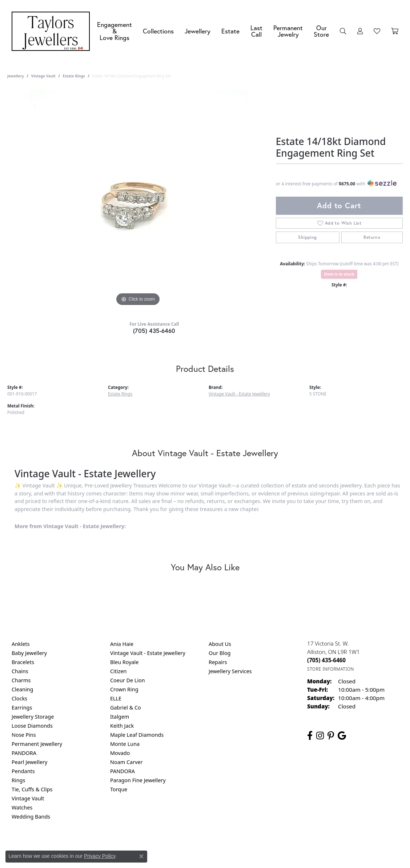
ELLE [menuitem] (116, 698)
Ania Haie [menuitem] (122, 644)
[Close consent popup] (141, 856)
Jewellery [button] (198, 31)
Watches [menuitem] (22, 807)
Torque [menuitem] (119, 789)
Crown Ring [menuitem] (124, 689)
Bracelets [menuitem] (23, 662)
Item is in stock (339, 274)
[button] (343, 31)
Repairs (218, 662)
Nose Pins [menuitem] (24, 735)
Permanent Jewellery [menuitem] (37, 744)
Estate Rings (74, 76)
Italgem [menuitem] (120, 717)
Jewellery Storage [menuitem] (33, 717)
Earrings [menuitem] (22, 708)
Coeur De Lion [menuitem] (128, 680)
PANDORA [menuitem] (24, 753)
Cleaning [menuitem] (22, 689)
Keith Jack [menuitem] (122, 726)
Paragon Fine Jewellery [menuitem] (138, 780)
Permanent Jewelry (288, 31)
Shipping (307, 237)
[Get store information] (331, 669)
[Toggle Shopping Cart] (395, 31)
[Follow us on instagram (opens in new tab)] (320, 736)
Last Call (256, 31)
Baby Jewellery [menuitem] (29, 653)
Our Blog (220, 653)
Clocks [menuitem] (19, 698)
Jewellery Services (230, 671)
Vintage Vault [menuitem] (28, 798)
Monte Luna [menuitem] (125, 744)
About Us (220, 644)
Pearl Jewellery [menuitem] (29, 762)
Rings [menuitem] (18, 780)
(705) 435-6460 (154, 331)
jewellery (16, 76)
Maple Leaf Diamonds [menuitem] (137, 735)
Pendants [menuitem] (23, 771)
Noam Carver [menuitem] (126, 762)
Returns (372, 237)
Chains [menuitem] (20, 671)
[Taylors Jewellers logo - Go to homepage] (53, 31)
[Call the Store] (326, 660)
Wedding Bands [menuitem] (31, 817)
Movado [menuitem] (120, 753)
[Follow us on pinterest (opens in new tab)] (331, 736)
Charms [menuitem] (21, 680)
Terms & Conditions (213, 846)
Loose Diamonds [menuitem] (32, 726)
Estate (230, 31)
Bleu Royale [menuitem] (124, 662)
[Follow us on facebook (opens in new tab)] (310, 736)
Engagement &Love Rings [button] (114, 31)
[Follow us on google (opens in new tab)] (342, 736)
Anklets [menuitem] (21, 644)
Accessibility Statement (266, 846)
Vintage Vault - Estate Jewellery (239, 394)
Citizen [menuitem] (118, 671)
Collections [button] (158, 31)
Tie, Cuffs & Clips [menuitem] (32, 789)
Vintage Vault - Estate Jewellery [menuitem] (148, 653)
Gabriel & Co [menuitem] (126, 708)
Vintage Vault (43, 76)
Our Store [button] (321, 31)
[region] (138, 199)
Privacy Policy (169, 846)
